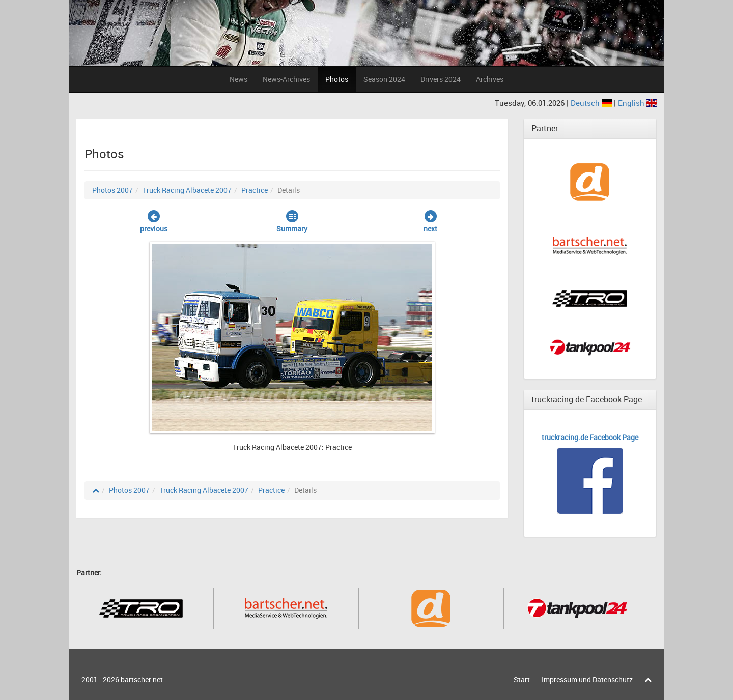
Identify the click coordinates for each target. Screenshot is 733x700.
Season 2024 (384, 79)
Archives (490, 79)
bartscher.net (142, 679)
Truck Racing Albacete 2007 (187, 190)
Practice (255, 190)
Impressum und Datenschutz (587, 679)
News (238, 79)
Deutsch (592, 103)
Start (522, 679)
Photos (337, 79)
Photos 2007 (112, 190)
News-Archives (286, 79)
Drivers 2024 (441, 79)
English (637, 103)
